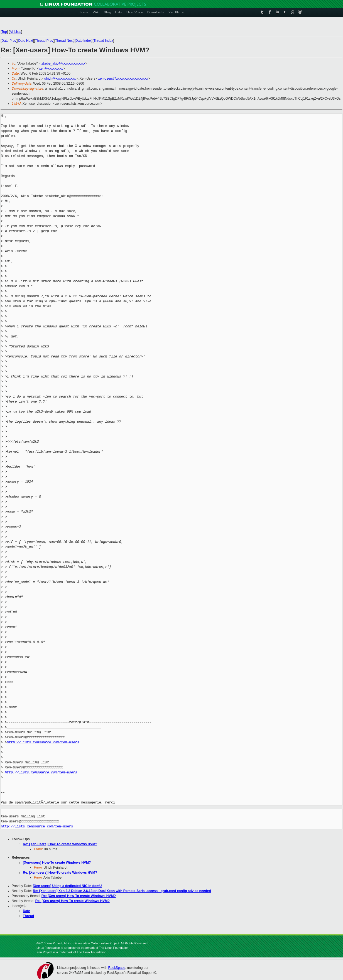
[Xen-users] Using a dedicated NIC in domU (67, 886)
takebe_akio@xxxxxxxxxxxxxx (63, 63)
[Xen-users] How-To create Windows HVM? (57, 863)
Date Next (25, 41)
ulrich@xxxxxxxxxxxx (60, 79)
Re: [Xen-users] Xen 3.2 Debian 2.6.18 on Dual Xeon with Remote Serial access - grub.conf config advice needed (122, 891)
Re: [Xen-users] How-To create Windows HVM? (60, 844)
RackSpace (117, 968)
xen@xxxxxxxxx (51, 68)
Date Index (84, 41)
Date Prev (9, 41)
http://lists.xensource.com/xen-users (43, 742)
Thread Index (103, 41)
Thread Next (64, 41)
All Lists (15, 32)
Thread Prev (44, 41)
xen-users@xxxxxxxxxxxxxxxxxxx (123, 79)
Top (4, 32)
